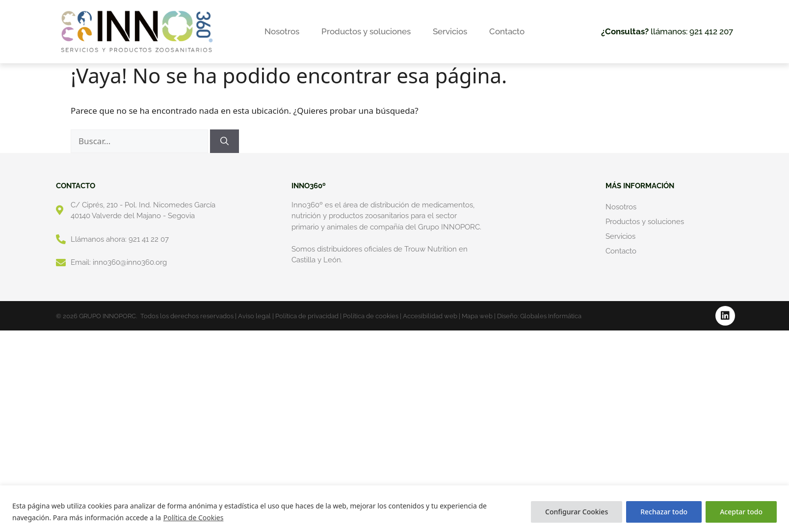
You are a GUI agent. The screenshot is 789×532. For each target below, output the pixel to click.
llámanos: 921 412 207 (667, 31)
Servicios (450, 31)
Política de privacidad (307, 316)
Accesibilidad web (430, 316)
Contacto (507, 31)
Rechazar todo (664, 512)
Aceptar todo (741, 512)
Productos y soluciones (366, 31)
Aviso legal (254, 316)
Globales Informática (551, 316)
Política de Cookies (194, 518)
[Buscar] (224, 141)
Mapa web (477, 316)
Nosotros (282, 31)
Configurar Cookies (577, 512)
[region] (394, 509)
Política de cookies (371, 316)
